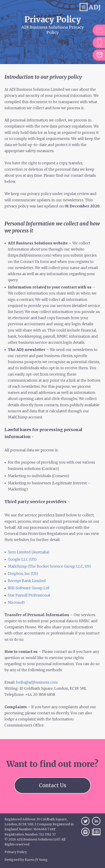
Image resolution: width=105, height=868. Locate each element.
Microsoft (17, 602)
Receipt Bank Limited (27, 581)
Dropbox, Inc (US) (23, 573)
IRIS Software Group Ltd (29, 588)
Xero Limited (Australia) (29, 552)
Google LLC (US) (22, 559)
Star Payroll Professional (29, 595)
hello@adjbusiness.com (37, 682)
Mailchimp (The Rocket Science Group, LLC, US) (49, 566)
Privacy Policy (16, 852)
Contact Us (53, 785)
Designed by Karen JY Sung (26, 860)
